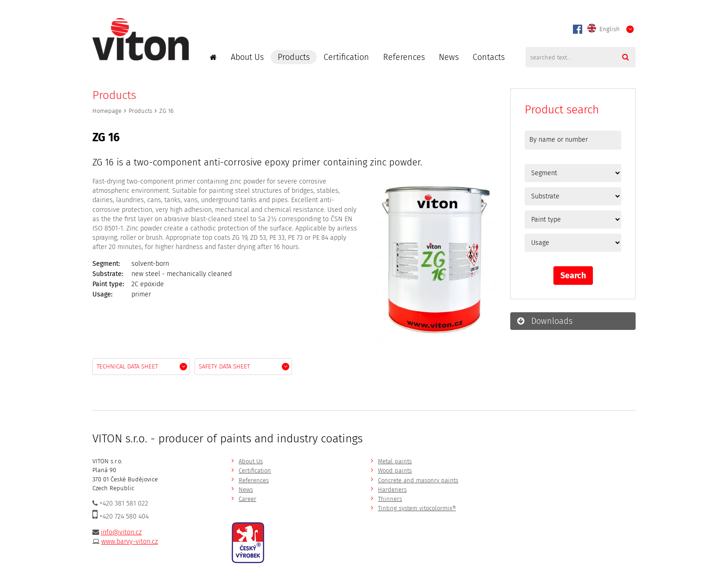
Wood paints (395, 470)
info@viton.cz (121, 532)
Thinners (390, 499)
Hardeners (392, 490)
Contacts (489, 57)
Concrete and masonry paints (418, 480)
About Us (247, 57)
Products (294, 57)
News (449, 57)
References (404, 57)
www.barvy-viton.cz (130, 542)
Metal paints (395, 461)
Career (247, 499)
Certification (346, 57)
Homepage (107, 111)
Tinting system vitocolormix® (417, 508)
